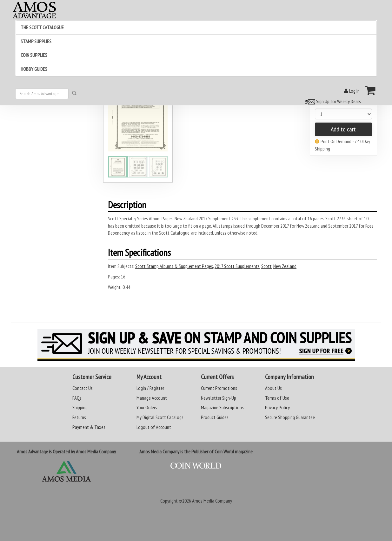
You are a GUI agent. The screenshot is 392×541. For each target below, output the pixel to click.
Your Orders (147, 407)
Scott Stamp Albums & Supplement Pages (174, 266)
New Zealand (285, 266)
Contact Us (83, 388)
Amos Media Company (212, 501)
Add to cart (343, 129)
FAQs (77, 398)
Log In (352, 91)
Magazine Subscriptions (222, 407)
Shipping (80, 407)
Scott (266, 266)
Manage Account (152, 398)
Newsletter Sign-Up (219, 398)
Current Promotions (219, 388)
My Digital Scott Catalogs (160, 417)
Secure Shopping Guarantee (290, 417)
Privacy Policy (277, 407)
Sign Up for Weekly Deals (332, 101)
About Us (273, 388)
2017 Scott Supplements (237, 266)
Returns (79, 417)
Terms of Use (277, 398)
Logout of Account (154, 427)
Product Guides (215, 417)
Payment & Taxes (89, 427)
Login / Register (150, 388)
